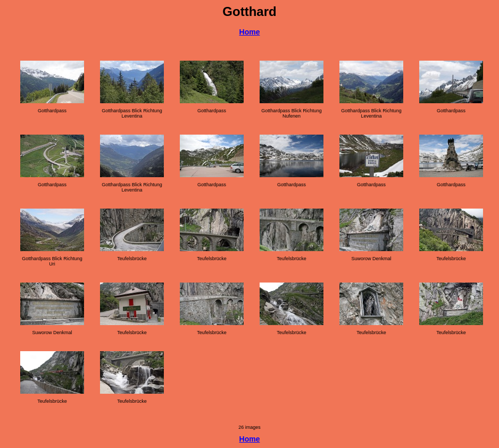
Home (250, 32)
